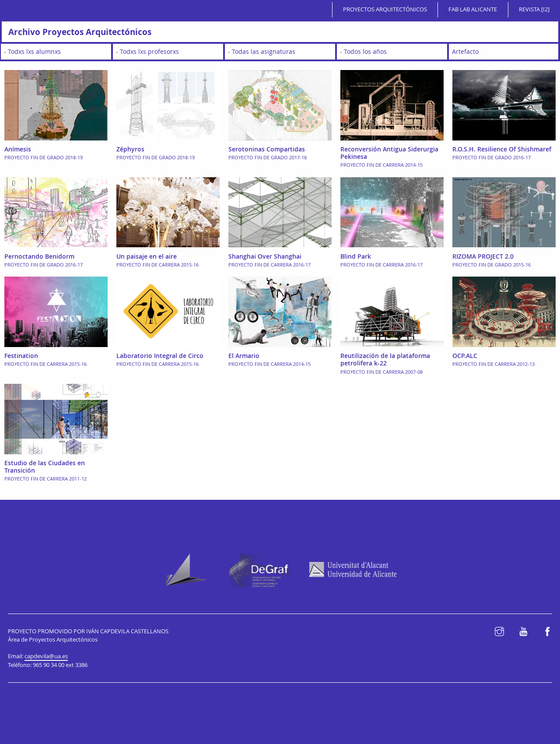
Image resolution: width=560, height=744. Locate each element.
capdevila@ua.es (46, 656)
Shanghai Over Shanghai (265, 256)
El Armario (244, 356)
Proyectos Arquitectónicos (385, 9)
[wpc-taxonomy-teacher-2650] (168, 52)
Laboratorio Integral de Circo (160, 356)
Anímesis (18, 149)
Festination (21, 356)
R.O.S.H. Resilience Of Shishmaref (502, 149)
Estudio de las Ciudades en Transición (45, 467)
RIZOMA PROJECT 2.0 (483, 256)
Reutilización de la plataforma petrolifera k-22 (385, 359)
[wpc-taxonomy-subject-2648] (280, 52)
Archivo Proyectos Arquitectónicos (80, 32)
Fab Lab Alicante (473, 9)
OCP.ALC (465, 356)
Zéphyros (130, 149)
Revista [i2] (534, 9)
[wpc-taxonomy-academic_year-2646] (392, 52)
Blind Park (356, 256)
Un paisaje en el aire (147, 256)
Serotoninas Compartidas (267, 149)
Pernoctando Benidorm (39, 256)
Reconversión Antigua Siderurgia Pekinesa (389, 153)
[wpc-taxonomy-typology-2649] (504, 52)
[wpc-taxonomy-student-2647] (56, 52)
